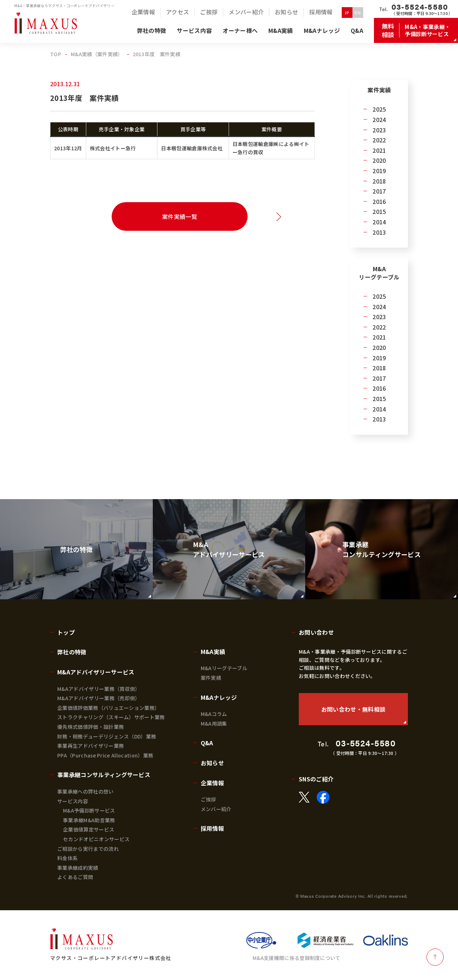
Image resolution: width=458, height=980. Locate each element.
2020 (379, 160)
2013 (379, 232)
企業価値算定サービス (89, 829)
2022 (379, 140)
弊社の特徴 (72, 652)
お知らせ (212, 763)
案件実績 (211, 678)
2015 (379, 211)
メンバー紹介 (216, 809)
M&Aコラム (214, 714)
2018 (379, 181)
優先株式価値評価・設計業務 (91, 727)
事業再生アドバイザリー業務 (91, 746)
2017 (379, 191)
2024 (379, 120)
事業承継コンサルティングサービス (104, 775)
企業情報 (212, 783)
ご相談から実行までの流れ (88, 849)
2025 (379, 109)
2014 (379, 222)
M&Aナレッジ (219, 697)
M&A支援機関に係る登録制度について (297, 958)
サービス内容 (73, 801)
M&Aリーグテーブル (224, 668)
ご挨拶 (208, 799)
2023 (379, 130)
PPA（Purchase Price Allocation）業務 (105, 755)
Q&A (207, 743)
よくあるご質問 (75, 877)
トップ (66, 632)
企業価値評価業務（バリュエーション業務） (108, 708)
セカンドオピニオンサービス (96, 839)
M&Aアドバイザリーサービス (96, 672)
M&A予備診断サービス (89, 810)
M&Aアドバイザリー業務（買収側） (99, 689)
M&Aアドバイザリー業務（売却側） (99, 698)
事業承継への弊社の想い (86, 791)
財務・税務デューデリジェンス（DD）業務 (107, 736)
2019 (379, 171)
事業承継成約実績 (78, 868)
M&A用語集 (214, 723)
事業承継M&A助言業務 (89, 820)
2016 (379, 201)
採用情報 (212, 828)
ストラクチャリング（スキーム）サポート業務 (111, 717)
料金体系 (67, 858)
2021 (379, 150)
